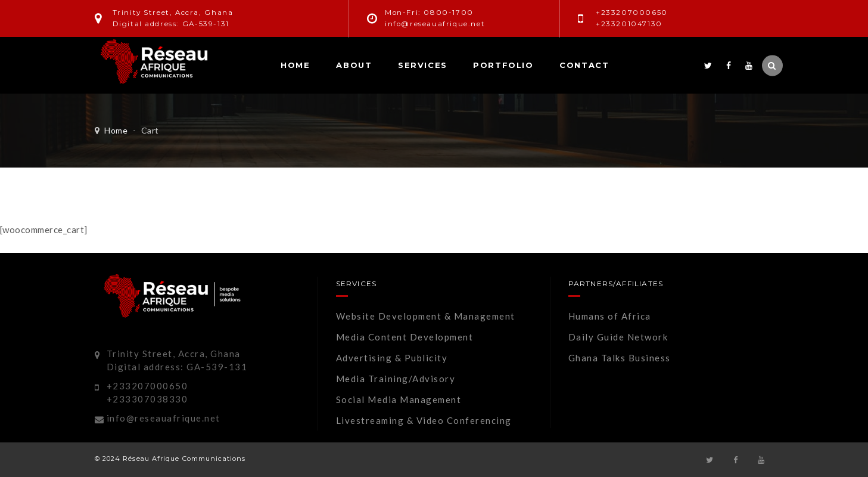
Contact (584, 65)
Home (295, 65)
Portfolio (503, 65)
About (354, 65)
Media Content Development (405, 337)
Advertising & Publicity (392, 358)
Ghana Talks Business (620, 358)
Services (423, 65)
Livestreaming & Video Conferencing (424, 420)
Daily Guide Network (618, 337)
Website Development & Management (426, 316)
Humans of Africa (610, 316)
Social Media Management (399, 399)
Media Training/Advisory (396, 379)
